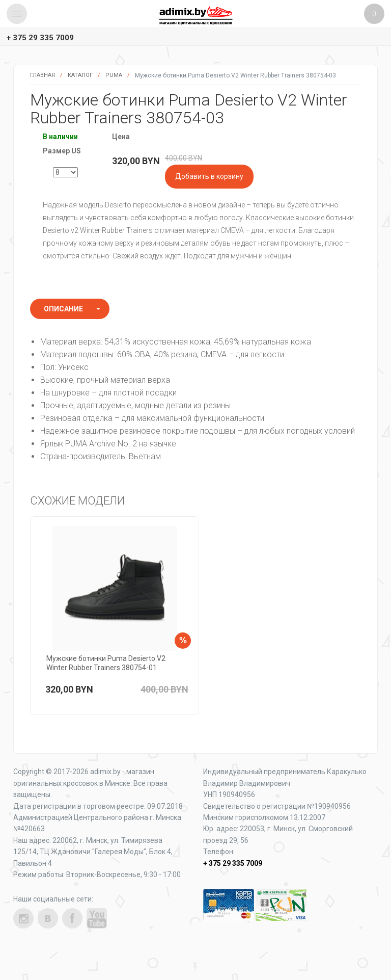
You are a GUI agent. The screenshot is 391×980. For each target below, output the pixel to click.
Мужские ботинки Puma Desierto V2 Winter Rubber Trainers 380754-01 (106, 663)
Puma (114, 75)
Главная (43, 75)
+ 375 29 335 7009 (40, 38)
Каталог (80, 75)
